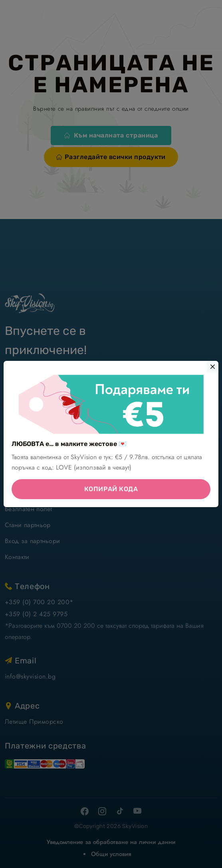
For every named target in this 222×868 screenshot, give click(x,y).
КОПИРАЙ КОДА (111, 489)
